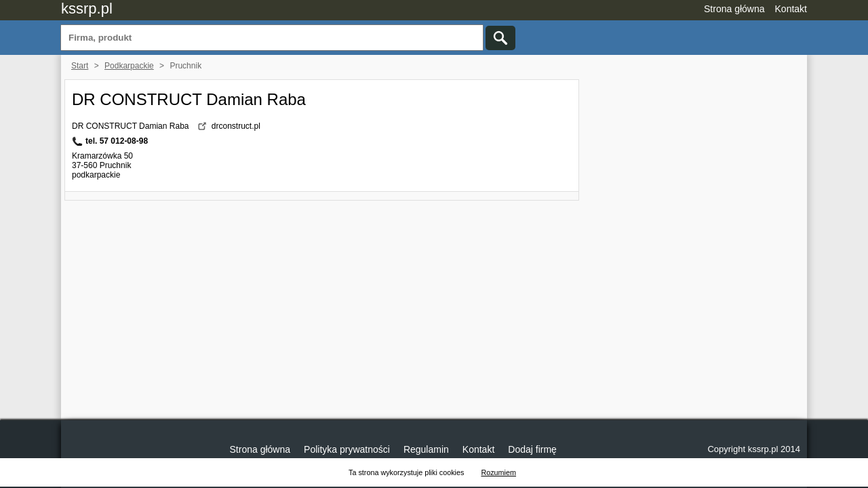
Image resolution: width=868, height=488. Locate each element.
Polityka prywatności (347, 449)
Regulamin (426, 449)
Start (80, 66)
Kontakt (791, 9)
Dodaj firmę (532, 449)
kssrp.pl (87, 8)
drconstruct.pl (236, 126)
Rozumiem (498, 472)
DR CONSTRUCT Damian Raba (189, 99)
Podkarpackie (129, 66)
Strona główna (734, 9)
